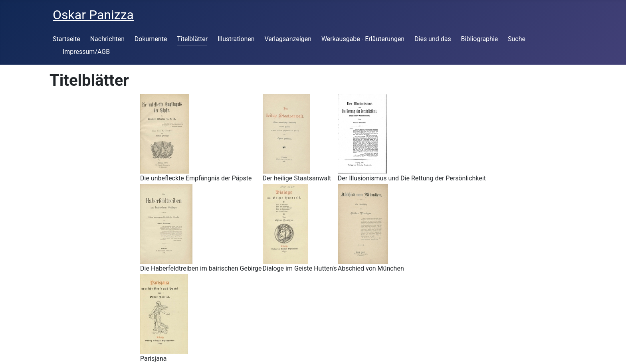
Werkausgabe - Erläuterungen (363, 39)
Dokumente (151, 39)
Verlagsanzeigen (288, 39)
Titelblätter (192, 39)
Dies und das (433, 39)
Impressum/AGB (86, 52)
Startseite (66, 39)
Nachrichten (107, 39)
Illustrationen (236, 39)
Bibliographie (480, 39)
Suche (517, 39)
